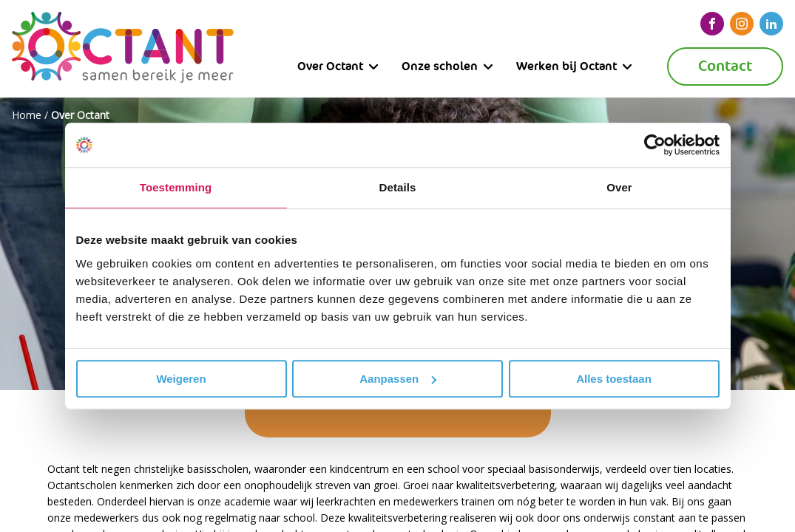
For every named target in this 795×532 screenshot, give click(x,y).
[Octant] (123, 49)
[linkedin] (771, 24)
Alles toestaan (614, 379)
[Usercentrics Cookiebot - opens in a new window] (655, 145)
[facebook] (712, 24)
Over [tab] (619, 187)
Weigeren (181, 379)
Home (27, 115)
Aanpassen (398, 379)
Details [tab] (398, 187)
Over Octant (330, 66)
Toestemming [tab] (176, 187)
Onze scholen (440, 66)
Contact (725, 66)
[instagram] (742, 24)
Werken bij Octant (566, 66)
